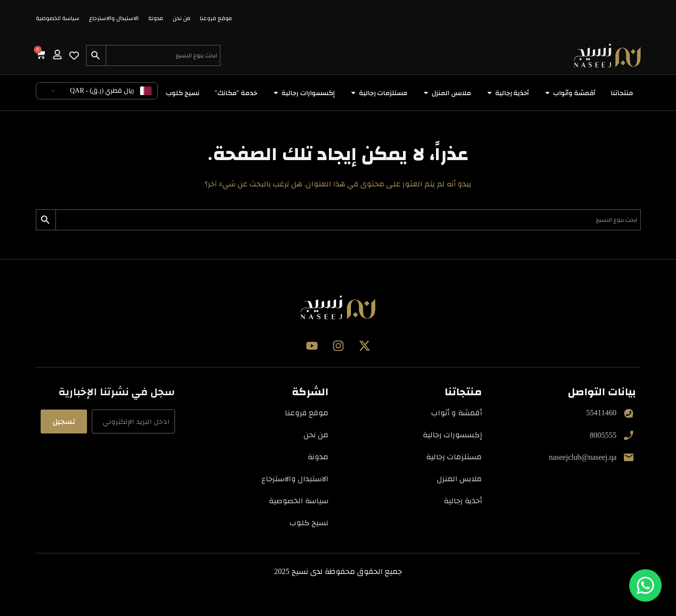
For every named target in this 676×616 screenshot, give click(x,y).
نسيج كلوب (309, 523)
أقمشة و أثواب (457, 413)
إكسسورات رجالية (452, 435)
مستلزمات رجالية (454, 457)
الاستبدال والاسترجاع (114, 18)
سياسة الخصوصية (58, 18)
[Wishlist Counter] (74, 55)
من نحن (181, 18)
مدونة (156, 18)
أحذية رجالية (463, 501)
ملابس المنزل (459, 479)
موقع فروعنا (216, 18)
